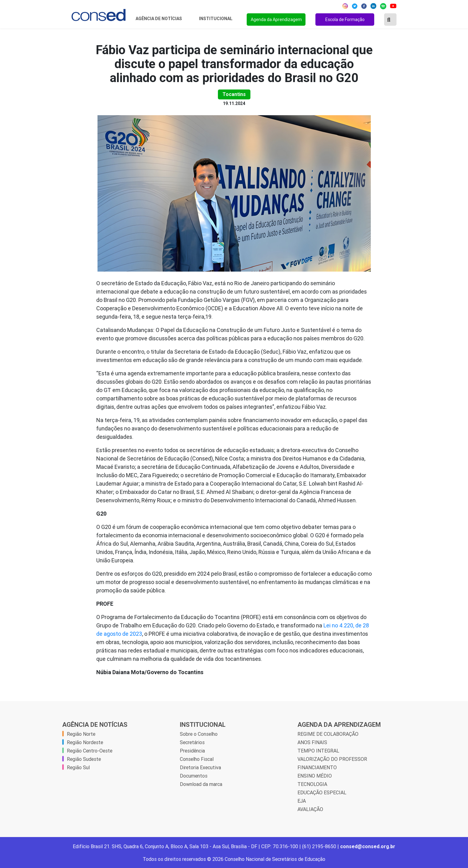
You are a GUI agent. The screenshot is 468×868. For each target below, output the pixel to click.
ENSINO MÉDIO (315, 776)
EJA (302, 801)
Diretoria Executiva (200, 767)
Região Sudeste (84, 759)
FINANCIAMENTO (317, 767)
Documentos (194, 776)
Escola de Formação (345, 20)
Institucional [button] (216, 19)
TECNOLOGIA (312, 784)
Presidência (192, 751)
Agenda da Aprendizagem (276, 20)
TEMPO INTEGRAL (318, 751)
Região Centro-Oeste (90, 751)
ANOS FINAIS (312, 742)
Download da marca (201, 784)
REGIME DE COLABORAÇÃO (328, 734)
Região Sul (78, 767)
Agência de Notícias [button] (159, 19)
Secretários (192, 742)
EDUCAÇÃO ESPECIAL (322, 792)
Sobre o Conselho (199, 734)
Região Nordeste (85, 742)
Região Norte (81, 734)
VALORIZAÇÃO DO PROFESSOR (332, 759)
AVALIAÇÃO (310, 809)
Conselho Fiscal (197, 759)
